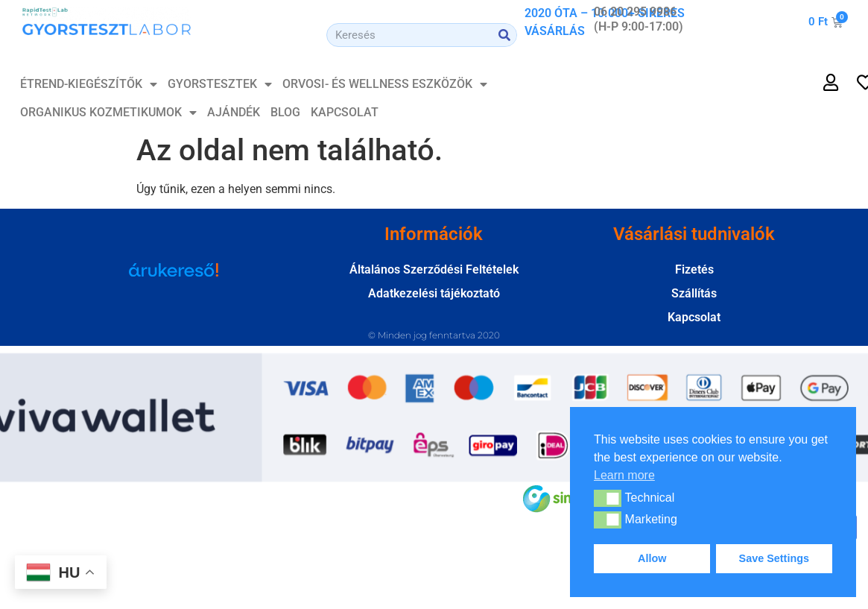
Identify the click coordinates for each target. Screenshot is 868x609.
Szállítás (694, 293)
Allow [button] (652, 558)
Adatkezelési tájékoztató (434, 293)
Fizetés (694, 269)
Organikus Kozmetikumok (108, 113)
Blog (285, 112)
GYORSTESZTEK (220, 84)
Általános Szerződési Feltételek (434, 269)
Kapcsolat (345, 112)
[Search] (504, 35)
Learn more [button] (624, 475)
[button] (608, 498)
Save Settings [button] (774, 558)
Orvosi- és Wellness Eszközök (385, 84)
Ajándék (234, 112)
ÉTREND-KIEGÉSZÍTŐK (89, 84)
